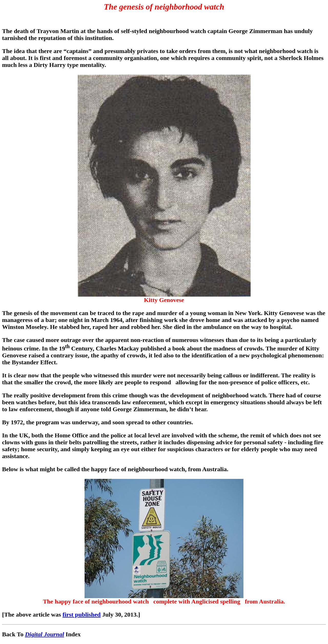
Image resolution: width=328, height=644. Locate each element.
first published (82, 615)
